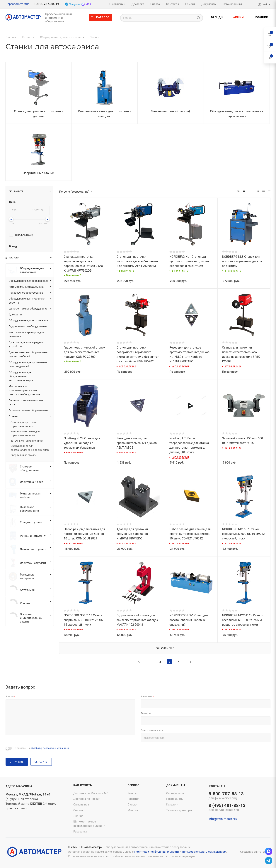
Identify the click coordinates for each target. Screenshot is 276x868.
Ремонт (133, 793)
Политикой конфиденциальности (157, 852)
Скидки (133, 805)
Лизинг (78, 816)
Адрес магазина (19, 786)
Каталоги (172, 805)
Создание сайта (251, 852)
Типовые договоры (179, 810)
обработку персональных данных (50, 748)
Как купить (83, 785)
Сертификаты (175, 793)
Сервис (134, 785)
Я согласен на (42, 748)
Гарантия (133, 799)
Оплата (78, 810)
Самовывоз (81, 805)
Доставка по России (87, 799)
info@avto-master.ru (223, 819)
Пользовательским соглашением (204, 852)
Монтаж (133, 810)
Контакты (217, 786)
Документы (176, 785)
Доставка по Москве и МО (91, 793)
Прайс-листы (175, 799)
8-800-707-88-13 (46, 4)
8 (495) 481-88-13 (227, 808)
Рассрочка (80, 832)
